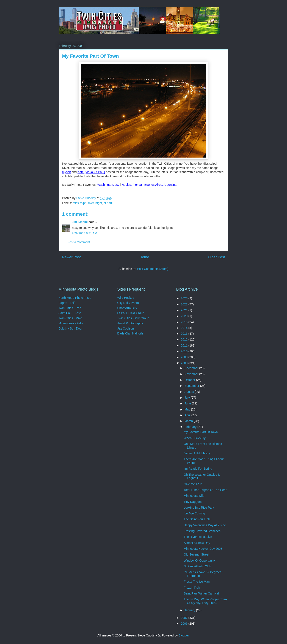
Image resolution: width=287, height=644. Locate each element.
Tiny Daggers (193, 502)
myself (66, 172)
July (188, 398)
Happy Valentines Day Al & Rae (205, 525)
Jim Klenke (80, 222)
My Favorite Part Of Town (201, 432)
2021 (185, 310)
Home (144, 257)
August (190, 392)
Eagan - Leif (67, 303)
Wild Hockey (126, 298)
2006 (185, 624)
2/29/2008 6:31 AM (84, 233)
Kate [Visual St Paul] (91, 172)
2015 (185, 322)
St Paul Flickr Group (131, 313)
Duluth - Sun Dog (70, 328)
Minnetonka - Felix (71, 323)
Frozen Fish (192, 588)
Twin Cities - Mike (70, 318)
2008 (185, 363)
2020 (185, 316)
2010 (185, 351)
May (188, 409)
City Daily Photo (128, 303)
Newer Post (71, 257)
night (99, 203)
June (188, 403)
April (188, 415)
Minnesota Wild (194, 496)
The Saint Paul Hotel (198, 519)
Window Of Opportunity (199, 560)
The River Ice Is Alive (198, 537)
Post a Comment (79, 242)
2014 (185, 328)
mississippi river (83, 203)
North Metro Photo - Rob (75, 298)
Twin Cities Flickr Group (133, 318)
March (189, 421)
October (190, 380)
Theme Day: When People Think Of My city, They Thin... (206, 601)
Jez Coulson (126, 328)
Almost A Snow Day (197, 543)
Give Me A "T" (193, 484)
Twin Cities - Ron (70, 308)
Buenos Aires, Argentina (160, 185)
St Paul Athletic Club (197, 566)
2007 (185, 618)
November (192, 374)
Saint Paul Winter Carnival (201, 593)
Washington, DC (108, 185)
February (191, 427)
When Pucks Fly (195, 438)
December (192, 368)
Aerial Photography (130, 323)
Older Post (216, 257)
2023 (185, 298)
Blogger (184, 635)
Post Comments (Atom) (153, 269)
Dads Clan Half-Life (130, 333)
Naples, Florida (132, 185)
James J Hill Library (197, 453)
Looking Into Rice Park (199, 508)
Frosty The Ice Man (197, 582)
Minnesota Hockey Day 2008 (203, 549)
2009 (185, 357)
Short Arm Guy (127, 308)
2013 (185, 334)
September (192, 386)
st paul (108, 203)
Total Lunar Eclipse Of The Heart (206, 490)
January (190, 610)
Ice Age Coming (194, 513)
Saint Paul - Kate (70, 313)
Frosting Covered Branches (202, 531)
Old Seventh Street (197, 554)
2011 (185, 345)
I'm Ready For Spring (198, 469)
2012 (185, 339)
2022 (185, 304)
